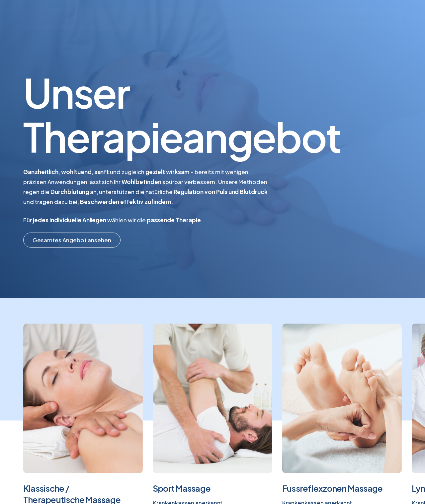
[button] (72, 240)
